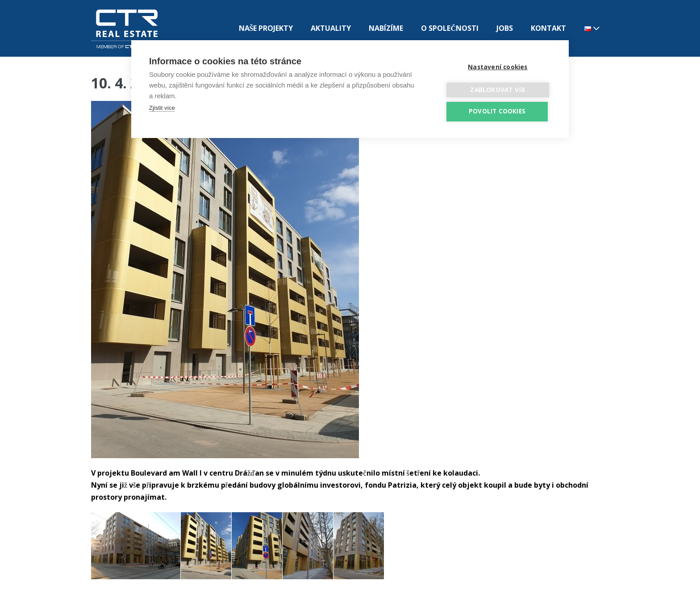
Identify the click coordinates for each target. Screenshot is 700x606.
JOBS (505, 28)
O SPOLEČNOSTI (450, 28)
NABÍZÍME (386, 28)
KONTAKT (548, 28)
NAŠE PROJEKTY (266, 28)
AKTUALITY (331, 28)
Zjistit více (162, 108)
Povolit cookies (497, 111)
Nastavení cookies (498, 67)
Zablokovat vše (498, 90)
